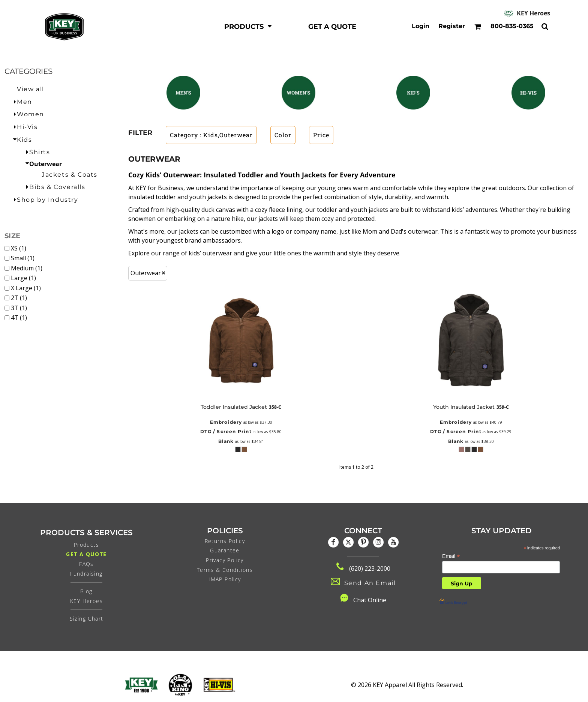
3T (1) (19, 308)
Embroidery (226, 422)
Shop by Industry (48, 200)
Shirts (40, 152)
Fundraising (86, 574)
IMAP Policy (225, 579)
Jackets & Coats (70, 175)
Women (31, 114)
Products (86, 545)
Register (452, 26)
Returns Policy (225, 541)
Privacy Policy (225, 560)
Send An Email (370, 583)
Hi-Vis (27, 127)
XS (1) (19, 248)
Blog (86, 591)
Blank (226, 441)
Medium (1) (27, 268)
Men (25, 102)
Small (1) (23, 258)
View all (31, 89)
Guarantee (225, 550)
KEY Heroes (533, 13)
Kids (24, 140)
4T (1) (19, 318)
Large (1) (23, 278)
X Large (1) (26, 288)
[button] (248, 26)
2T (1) (19, 298)
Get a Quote (86, 554)
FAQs (86, 564)
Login (421, 26)
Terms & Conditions (225, 570)
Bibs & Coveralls (57, 187)
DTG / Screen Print (226, 431)
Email (451, 556)
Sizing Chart (87, 619)
